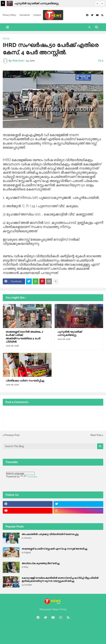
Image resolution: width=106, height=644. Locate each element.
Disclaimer (25, 15)
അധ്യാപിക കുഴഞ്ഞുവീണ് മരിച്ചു (41, 563)
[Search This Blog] (49, 446)
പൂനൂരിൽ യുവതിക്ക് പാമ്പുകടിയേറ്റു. (37, 3)
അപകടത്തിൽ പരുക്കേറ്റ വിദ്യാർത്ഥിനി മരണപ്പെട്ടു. (50, 534)
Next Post (96, 435)
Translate (29, 477)
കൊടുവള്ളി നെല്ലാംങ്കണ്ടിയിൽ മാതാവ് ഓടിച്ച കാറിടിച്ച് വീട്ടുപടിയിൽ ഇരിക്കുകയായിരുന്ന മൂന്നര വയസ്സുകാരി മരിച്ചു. (60, 579)
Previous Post (12, 435)
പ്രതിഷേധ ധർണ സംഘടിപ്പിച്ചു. (25, 381)
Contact (37, 15)
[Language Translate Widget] (20, 473)
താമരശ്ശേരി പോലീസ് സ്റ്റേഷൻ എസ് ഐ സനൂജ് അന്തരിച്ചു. (55, 549)
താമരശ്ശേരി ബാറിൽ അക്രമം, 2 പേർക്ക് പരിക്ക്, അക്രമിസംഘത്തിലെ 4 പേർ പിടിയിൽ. (24, 337)
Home (6, 39)
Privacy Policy (9, 15)
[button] (97, 4)
